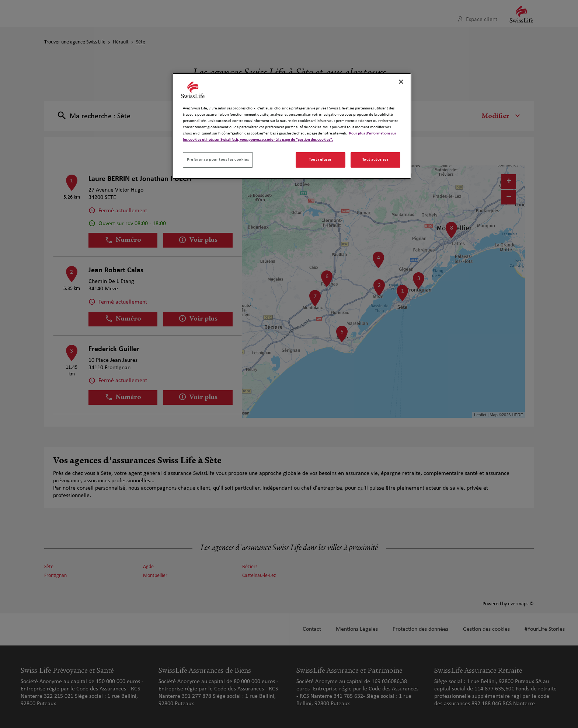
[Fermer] (401, 82)
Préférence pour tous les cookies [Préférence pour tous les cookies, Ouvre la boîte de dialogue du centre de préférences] (218, 160)
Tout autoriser (376, 160)
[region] (292, 126)
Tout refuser (320, 160)
